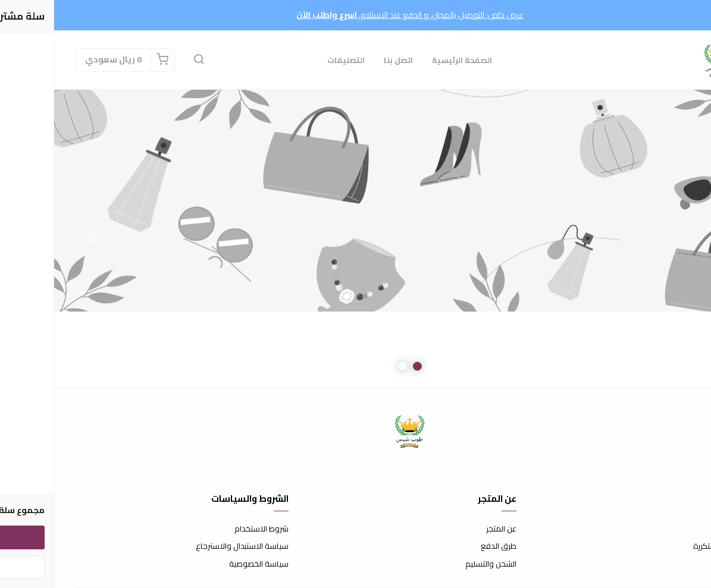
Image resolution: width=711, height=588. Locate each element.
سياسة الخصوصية (205, 564)
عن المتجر (447, 529)
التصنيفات (292, 60)
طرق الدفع (444, 546)
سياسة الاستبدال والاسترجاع (188, 546)
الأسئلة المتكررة (665, 546)
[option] (355, 238)
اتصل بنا (344, 60)
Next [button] (39, 238)
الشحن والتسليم (437, 564)
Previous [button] (672, 238)
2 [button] (348, 367)
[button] (145, 60)
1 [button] (363, 367)
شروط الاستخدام (207, 529)
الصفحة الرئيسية (408, 60)
